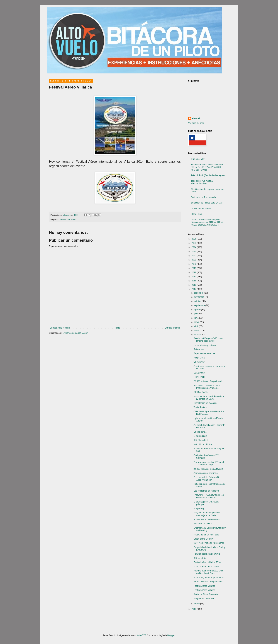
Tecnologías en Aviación (205, 403)
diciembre (199, 293)
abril (196, 326)
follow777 (141, 635)
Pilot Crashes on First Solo (206, 535)
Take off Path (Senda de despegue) (208, 175)
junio (197, 318)
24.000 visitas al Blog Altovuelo (208, 469)
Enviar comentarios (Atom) (75, 333)
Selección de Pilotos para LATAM (207, 203)
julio (196, 314)
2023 (194, 252)
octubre (198, 301)
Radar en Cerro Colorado (206, 594)
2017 (194, 277)
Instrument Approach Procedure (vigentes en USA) (209, 398)
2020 (194, 264)
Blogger (171, 635)
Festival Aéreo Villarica (204, 590)
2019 (194, 268)
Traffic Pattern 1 (201, 407)
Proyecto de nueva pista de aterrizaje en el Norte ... (207, 514)
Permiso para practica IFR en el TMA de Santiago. (209, 463)
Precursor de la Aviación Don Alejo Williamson (207, 478)
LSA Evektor (199, 373)
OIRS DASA (199, 362)
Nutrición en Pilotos (203, 444)
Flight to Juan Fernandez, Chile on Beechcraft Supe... (209, 572)
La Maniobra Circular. (201, 209)
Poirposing (199, 509)
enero (197, 604)
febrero (198, 335)
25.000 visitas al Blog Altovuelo (208, 381)
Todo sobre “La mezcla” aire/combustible (202, 182)
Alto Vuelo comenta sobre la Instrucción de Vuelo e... (207, 387)
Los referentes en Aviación (206, 491)
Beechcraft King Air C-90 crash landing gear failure (208, 340)
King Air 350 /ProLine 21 (205, 598)
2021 (194, 260)
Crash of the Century (203, 539)
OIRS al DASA (201, 392)
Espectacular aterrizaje (204, 353)
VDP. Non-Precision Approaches (209, 543)
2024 (194, 247)
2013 (194, 609)
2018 (194, 272)
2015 (194, 285)
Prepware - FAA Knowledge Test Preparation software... (209, 496)
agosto (198, 310)
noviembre (199, 297)
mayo (197, 322)
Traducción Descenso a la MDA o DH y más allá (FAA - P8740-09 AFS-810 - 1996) (207, 167)
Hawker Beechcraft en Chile (207, 554)
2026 (194, 239)
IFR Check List (201, 440)
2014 (194, 289)
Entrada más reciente (60, 328)
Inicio (118, 328)
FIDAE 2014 (199, 377)
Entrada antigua (172, 328)
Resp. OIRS (199, 358)
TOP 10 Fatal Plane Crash (206, 567)
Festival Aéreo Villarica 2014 (207, 562)
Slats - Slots (197, 214)
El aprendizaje (200, 436)
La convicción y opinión (205, 345)
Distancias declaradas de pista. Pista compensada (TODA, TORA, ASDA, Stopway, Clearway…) (207, 222)
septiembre (200, 305)
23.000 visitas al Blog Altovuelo (208, 582)
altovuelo (197, 118)
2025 (194, 243)
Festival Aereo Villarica (204, 586)
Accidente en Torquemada (203, 197)
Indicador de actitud (203, 524)
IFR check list (200, 558)
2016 (194, 281)
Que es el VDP (198, 159)
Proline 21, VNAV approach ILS (209, 578)
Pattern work (200, 349)
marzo (197, 331)
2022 (194, 256)
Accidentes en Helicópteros (207, 519)
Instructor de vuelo (68, 219)
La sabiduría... (200, 432)
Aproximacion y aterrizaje (206, 473)
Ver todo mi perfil (196, 123)
